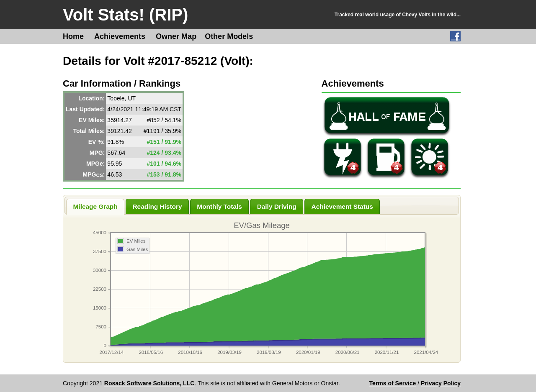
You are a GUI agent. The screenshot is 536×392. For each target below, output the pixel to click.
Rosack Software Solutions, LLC (149, 383)
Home (73, 36)
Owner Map (176, 36)
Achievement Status (342, 206)
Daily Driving (277, 206)
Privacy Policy (441, 383)
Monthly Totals (219, 206)
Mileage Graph (95, 206)
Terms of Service (393, 383)
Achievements (120, 36)
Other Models (229, 36)
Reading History (157, 206)
